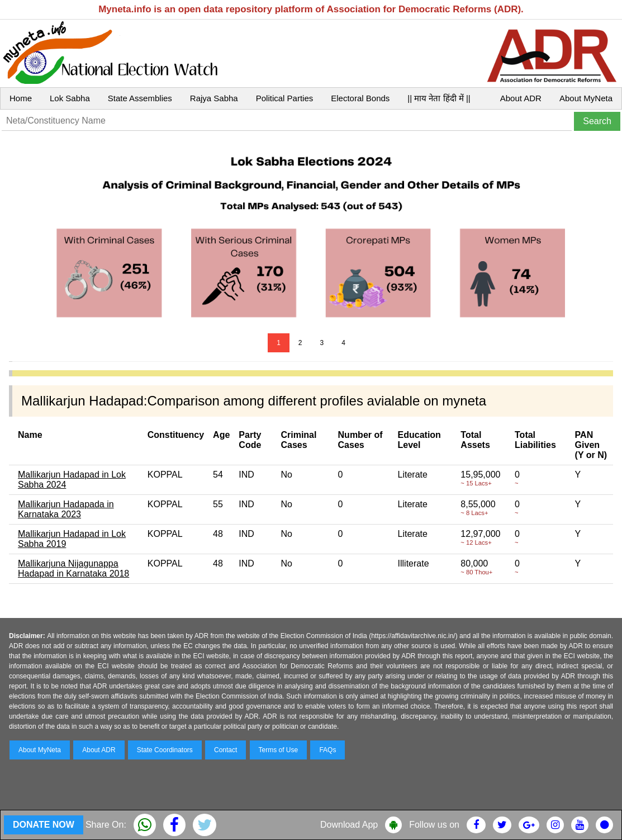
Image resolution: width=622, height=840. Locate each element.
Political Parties (285, 98)
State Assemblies (140, 98)
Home (21, 98)
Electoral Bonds (360, 98)
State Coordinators (165, 750)
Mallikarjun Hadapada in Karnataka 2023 (66, 509)
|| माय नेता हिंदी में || (439, 98)
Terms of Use (279, 750)
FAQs (327, 750)
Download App (349, 825)
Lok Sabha (70, 98)
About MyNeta (586, 98)
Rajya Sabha (214, 98)
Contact (225, 750)
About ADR (521, 98)
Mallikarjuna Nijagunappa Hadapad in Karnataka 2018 (73, 568)
